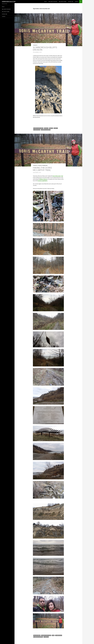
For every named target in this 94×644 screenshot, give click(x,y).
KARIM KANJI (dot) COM (9, 2)
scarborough (37, 130)
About (46, 2)
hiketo (51, 128)
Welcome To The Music (53, 2)
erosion (46, 128)
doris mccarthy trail (38, 128)
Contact (77, 2)
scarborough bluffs (46, 130)
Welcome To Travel (63, 2)
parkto (56, 128)
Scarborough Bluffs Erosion (45, 49)
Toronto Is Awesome (43, 165)
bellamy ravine (37, 635)
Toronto (35, 45)
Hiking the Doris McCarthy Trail (42, 169)
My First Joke (71, 2)
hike (53, 635)
